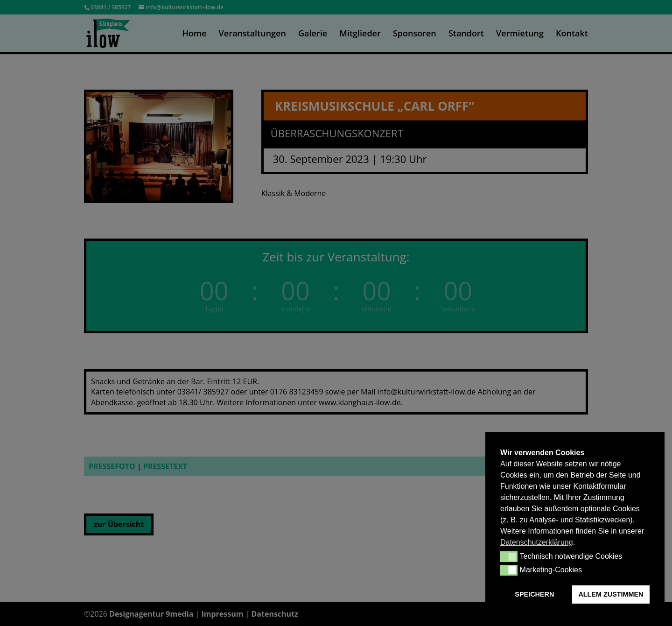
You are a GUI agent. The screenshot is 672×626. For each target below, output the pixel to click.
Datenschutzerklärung (537, 542)
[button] (509, 556)
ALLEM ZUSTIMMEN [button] (611, 594)
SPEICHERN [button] (534, 594)
